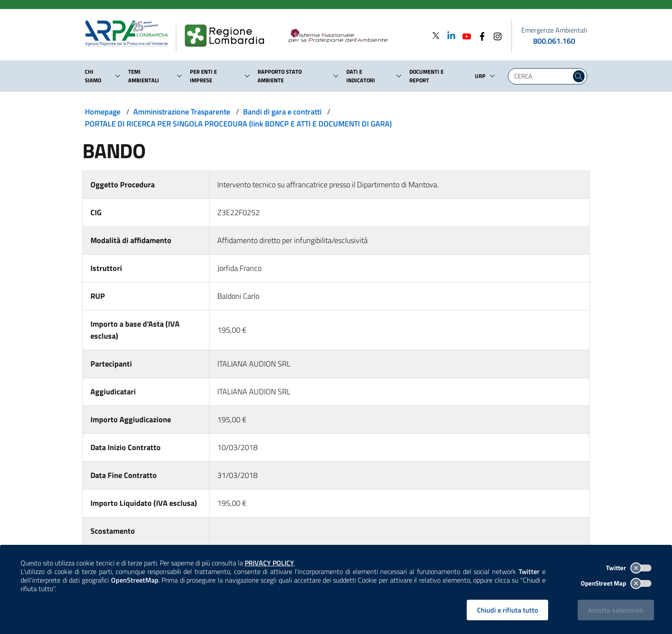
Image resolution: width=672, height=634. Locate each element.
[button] (118, 76)
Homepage (103, 112)
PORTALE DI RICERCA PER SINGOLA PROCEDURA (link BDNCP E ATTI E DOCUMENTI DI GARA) (238, 124)
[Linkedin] (449, 35)
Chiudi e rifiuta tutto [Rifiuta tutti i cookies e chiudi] (507, 610)
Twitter (629, 568)
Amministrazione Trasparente (182, 112)
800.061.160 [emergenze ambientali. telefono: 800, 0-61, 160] (554, 41)
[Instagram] (495, 35)
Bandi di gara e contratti (282, 112)
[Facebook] (480, 35)
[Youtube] (464, 35)
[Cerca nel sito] (579, 76)
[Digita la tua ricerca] (542, 76)
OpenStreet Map (616, 583)
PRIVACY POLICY (269, 563)
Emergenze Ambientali (554, 30)
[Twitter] (436, 35)
